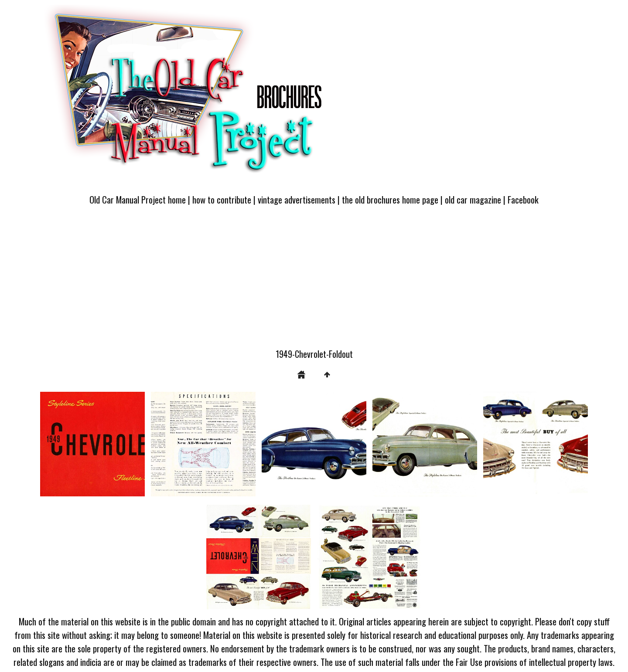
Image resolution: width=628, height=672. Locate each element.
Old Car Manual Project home (138, 199)
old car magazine (473, 199)
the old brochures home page (390, 199)
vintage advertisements (297, 199)
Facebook (523, 199)
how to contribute (222, 199)
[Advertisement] (314, 282)
